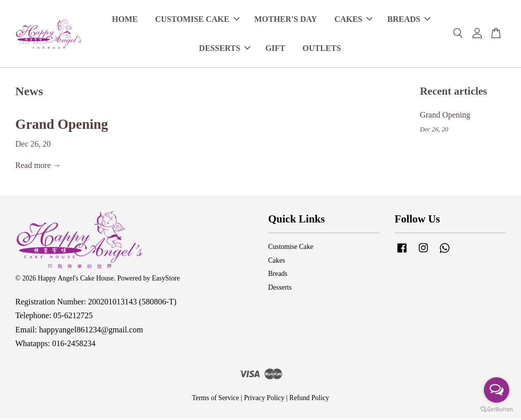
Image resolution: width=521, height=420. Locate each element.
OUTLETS (322, 49)
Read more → (38, 166)
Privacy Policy (264, 399)
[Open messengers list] (497, 390)
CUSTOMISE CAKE (197, 20)
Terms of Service (215, 399)
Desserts (280, 288)
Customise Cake (291, 248)
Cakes (277, 261)
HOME (125, 20)
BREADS (409, 20)
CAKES (353, 20)
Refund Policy (309, 399)
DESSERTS (225, 49)
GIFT (275, 49)
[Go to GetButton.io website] (497, 410)
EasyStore (166, 279)
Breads (278, 275)
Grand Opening (62, 125)
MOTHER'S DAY (286, 20)
